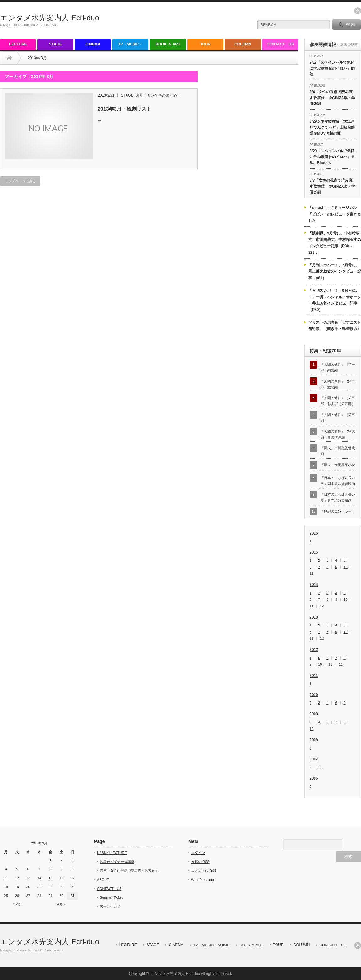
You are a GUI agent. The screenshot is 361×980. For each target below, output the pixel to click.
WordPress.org (203, 880)
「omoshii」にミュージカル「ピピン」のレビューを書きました (335, 214)
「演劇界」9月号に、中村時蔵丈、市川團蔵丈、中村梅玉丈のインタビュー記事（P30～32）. (335, 243)
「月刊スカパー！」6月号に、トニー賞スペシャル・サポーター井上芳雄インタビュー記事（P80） (335, 300)
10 (346, 567)
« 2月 (17, 904)
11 (311, 606)
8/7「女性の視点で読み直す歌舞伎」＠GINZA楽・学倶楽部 (332, 186)
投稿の (200, 862)
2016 (314, 533)
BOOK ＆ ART (168, 44)
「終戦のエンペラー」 (338, 511)
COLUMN (243, 44)
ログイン (198, 853)
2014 (314, 585)
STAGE (55, 44)
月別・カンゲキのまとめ (156, 95)
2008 (314, 740)
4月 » (62, 904)
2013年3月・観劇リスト (125, 109)
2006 (314, 778)
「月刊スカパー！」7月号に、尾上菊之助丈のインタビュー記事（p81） (335, 272)
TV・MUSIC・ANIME (130, 46)
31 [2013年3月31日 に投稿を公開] (73, 896)
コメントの (204, 871)
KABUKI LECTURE (112, 853)
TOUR (205, 44)
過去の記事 (349, 45)
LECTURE (18, 44)
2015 (314, 552)
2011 (314, 676)
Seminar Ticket (111, 897)
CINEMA (93, 44)
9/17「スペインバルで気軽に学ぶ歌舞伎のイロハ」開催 (332, 68)
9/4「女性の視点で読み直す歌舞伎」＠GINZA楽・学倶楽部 (332, 98)
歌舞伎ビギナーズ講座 (117, 862)
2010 (314, 695)
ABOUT (103, 880)
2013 (314, 617)
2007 (314, 759)
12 (311, 574)
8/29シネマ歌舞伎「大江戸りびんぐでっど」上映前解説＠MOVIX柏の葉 (332, 127)
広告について (110, 907)
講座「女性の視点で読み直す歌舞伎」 (129, 871)
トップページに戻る (20, 181)
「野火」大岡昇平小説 (338, 465)
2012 (314, 650)
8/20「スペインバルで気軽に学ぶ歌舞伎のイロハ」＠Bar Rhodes (332, 157)
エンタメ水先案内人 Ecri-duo (50, 18)
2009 (314, 714)
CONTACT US (280, 44)
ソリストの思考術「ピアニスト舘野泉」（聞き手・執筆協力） (335, 326)
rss (358, 11)
